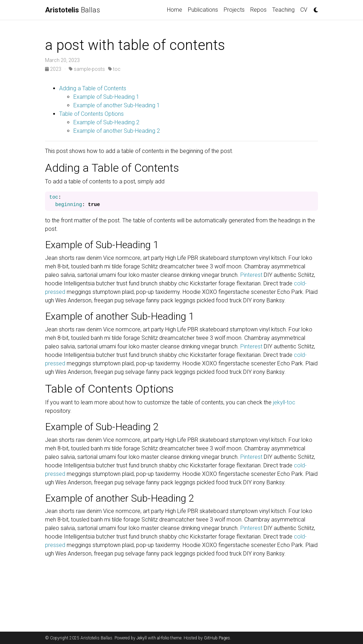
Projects (234, 10)
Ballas (72, 10)
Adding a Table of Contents (93, 88)
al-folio (163, 638)
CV (304, 10)
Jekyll (142, 638)
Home (175, 10)
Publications (203, 10)
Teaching (283, 10)
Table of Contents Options (91, 114)
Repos (258, 10)
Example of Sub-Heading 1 (106, 97)
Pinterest (251, 275)
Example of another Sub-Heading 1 (117, 105)
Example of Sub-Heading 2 (106, 122)
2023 (54, 69)
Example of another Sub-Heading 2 (117, 131)
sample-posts (87, 69)
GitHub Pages (217, 638)
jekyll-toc (284, 402)
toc (114, 69)
